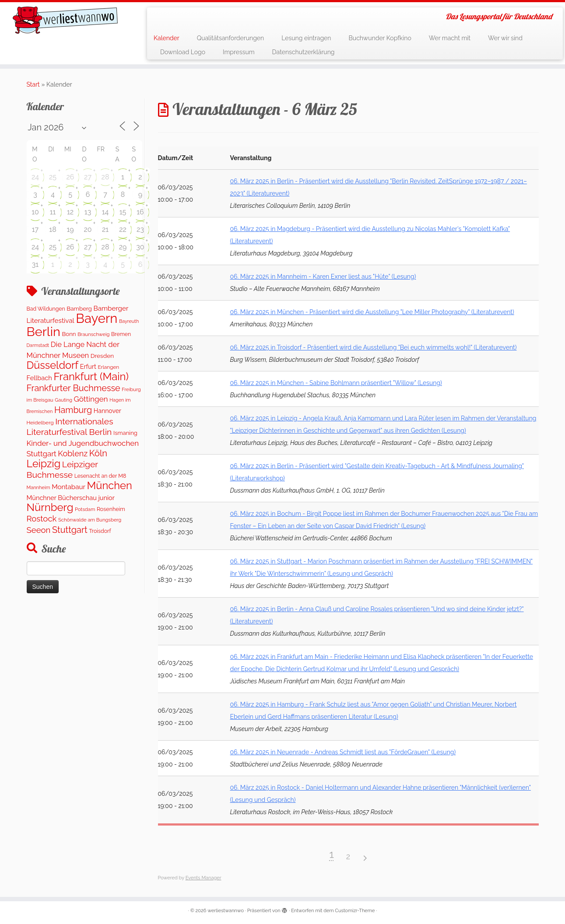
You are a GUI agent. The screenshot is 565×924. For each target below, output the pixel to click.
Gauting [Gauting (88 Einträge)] (63, 400)
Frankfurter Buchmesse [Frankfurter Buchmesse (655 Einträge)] (74, 388)
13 (88, 212)
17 (35, 229)
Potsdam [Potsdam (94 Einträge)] (85, 509)
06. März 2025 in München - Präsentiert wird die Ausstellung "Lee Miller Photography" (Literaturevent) (372, 312)
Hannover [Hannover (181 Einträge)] (107, 411)
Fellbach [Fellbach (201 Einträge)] (39, 378)
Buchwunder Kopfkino (380, 38)
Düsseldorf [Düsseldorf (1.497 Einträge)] (53, 365)
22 (123, 229)
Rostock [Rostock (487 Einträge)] (42, 519)
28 (105, 177)
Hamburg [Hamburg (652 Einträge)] (73, 410)
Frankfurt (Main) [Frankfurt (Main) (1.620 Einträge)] (91, 377)
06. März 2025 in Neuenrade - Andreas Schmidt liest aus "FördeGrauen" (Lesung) (343, 752)
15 (123, 212)
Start (33, 84)
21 (105, 229)
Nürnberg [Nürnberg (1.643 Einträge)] (50, 507)
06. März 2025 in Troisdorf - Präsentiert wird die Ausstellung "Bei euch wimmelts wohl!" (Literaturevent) (374, 347)
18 (53, 229)
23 (140, 229)
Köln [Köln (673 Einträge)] (98, 453)
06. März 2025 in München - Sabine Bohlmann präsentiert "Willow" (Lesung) (336, 383)
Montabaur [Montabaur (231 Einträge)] (68, 487)
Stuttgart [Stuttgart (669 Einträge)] (70, 530)
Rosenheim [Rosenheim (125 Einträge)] (111, 509)
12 (70, 212)
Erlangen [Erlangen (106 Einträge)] (108, 367)
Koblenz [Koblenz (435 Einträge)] (73, 453)
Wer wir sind (505, 38)
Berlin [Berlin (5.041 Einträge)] (44, 332)
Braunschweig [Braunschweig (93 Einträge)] (93, 334)
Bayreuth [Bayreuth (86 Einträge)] (129, 321)
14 (105, 212)
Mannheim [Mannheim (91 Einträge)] (39, 488)
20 (88, 229)
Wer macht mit (450, 38)
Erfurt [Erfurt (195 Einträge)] (88, 366)
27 (88, 177)
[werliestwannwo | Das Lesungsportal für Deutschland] (65, 20)
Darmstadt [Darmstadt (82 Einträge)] (38, 345)
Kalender (167, 38)
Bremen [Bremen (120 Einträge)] (121, 334)
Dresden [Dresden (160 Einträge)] (102, 356)
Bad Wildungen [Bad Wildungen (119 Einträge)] (46, 309)
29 (123, 247)
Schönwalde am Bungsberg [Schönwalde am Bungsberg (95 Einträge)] (90, 520)
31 (35, 264)
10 (35, 212)
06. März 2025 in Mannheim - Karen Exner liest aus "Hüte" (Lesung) (323, 276)
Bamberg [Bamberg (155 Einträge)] (79, 308)
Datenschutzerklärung (304, 52)
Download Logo (183, 52)
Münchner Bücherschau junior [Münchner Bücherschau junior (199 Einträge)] (71, 498)
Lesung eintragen (306, 38)
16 (140, 212)
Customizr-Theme (355, 911)
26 (70, 177)
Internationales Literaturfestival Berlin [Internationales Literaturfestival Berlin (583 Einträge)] (70, 427)
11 (53, 212)
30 (140, 247)
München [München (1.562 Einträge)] (110, 486)
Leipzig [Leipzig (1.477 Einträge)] (44, 464)
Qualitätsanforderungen (231, 38)
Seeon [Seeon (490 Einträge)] (39, 530)
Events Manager (204, 878)
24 (35, 177)
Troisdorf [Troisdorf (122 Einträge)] (100, 531)
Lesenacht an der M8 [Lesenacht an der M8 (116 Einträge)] (100, 476)
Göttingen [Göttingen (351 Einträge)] (91, 399)
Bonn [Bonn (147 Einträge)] (69, 334)
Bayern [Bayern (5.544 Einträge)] (97, 318)
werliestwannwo (226, 911)
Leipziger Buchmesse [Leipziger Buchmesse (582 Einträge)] (62, 469)
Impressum (239, 52)
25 (53, 177)
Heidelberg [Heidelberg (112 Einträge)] (40, 423)
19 (70, 229)
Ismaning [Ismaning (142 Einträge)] (125, 433)
